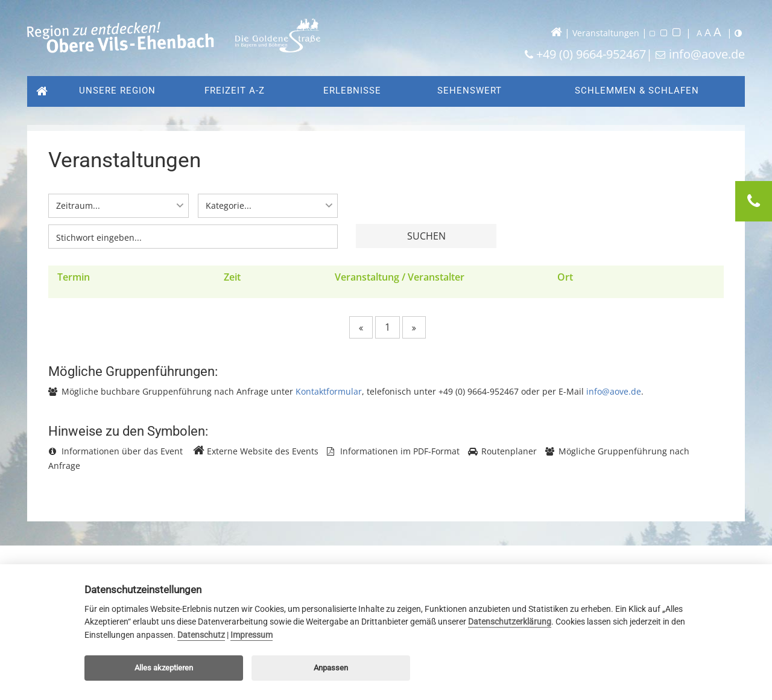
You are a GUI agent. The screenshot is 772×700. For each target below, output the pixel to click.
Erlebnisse (352, 91)
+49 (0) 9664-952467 (591, 54)
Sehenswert (470, 91)
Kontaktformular (329, 393)
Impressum (252, 635)
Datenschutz (201, 635)
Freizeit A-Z (235, 91)
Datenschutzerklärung (510, 622)
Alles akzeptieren (164, 668)
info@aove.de (707, 54)
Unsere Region (114, 91)
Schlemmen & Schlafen (637, 91)
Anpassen (331, 668)
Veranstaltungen (606, 33)
